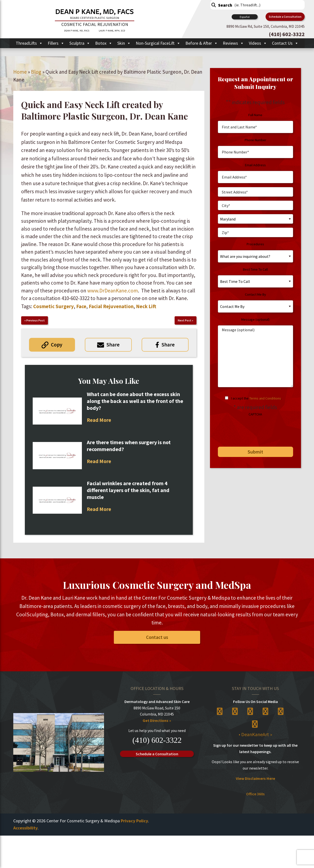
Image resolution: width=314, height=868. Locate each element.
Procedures (255, 244)
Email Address (255, 165)
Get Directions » (157, 720)
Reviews (233, 43)
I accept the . (256, 398)
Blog (36, 72)
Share (113, 345)
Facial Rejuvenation (111, 306)
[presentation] (252, 430)
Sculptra (80, 43)
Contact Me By (255, 294)
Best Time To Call (255, 269)
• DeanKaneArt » (255, 735)
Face (81, 306)
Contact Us (285, 43)
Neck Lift (146, 306)
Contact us (157, 637)
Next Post (185, 320)
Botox (104, 43)
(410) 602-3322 (157, 740)
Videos (258, 43)
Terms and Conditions (265, 398)
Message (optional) (255, 319)
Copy (57, 345)
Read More (99, 420)
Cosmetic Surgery (53, 306)
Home (20, 72)
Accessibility (25, 828)
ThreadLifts (29, 43)
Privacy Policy (134, 821)
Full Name (255, 115)
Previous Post (36, 320)
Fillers (56, 43)
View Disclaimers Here (255, 778)
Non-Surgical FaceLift (158, 43)
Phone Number (255, 140)
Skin (124, 43)
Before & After (202, 43)
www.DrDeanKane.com (113, 291)
